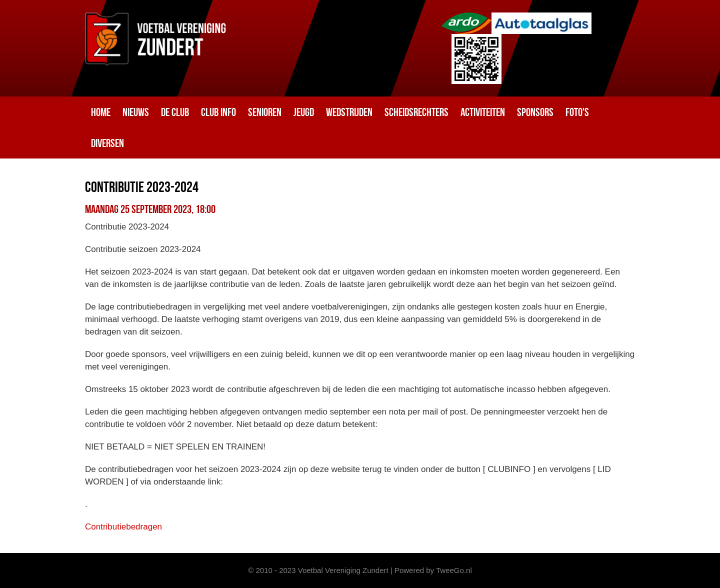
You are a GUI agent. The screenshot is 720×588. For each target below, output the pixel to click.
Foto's (577, 112)
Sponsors (535, 112)
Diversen (107, 143)
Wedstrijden (349, 112)
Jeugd (304, 112)
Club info (218, 112)
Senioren (265, 112)
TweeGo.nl (454, 570)
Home (101, 112)
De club (175, 112)
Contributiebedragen (123, 527)
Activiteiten (483, 112)
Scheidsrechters (416, 112)
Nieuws (136, 112)
